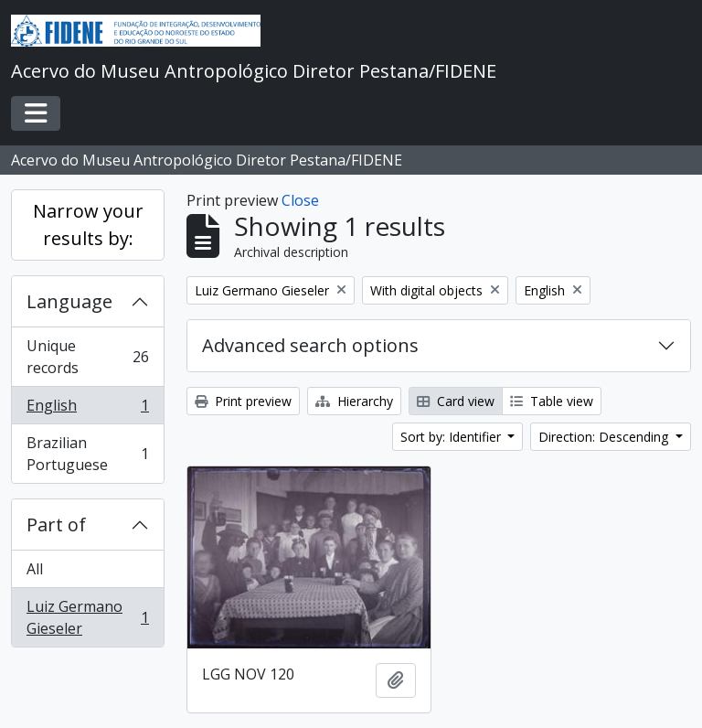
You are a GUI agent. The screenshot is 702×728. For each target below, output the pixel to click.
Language (69, 301)
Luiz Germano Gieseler (87, 617)
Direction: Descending (605, 437)
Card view (456, 401)
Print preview (243, 401)
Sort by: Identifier (452, 437)
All (35, 569)
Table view (552, 401)
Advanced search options (310, 345)
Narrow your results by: (88, 225)
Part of (56, 525)
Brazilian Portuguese (87, 454)
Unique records (87, 357)
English (87, 409)
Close (300, 200)
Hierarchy (354, 401)
